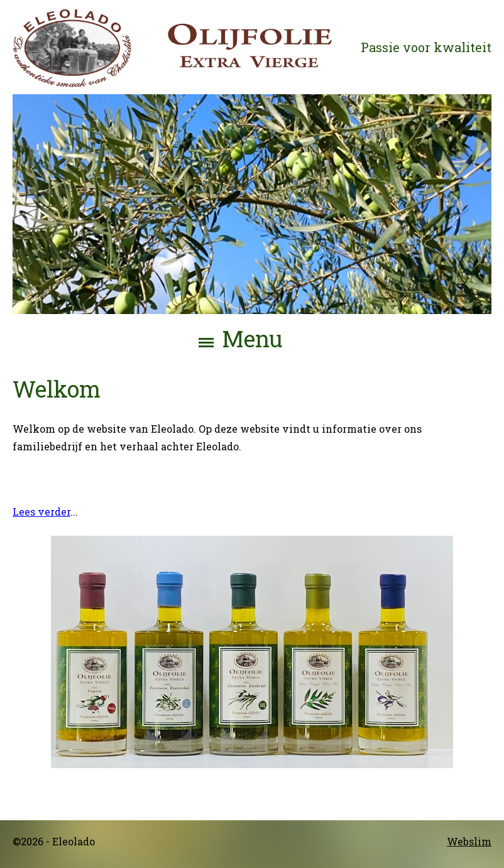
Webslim (469, 841)
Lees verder (41, 511)
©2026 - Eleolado (54, 841)
